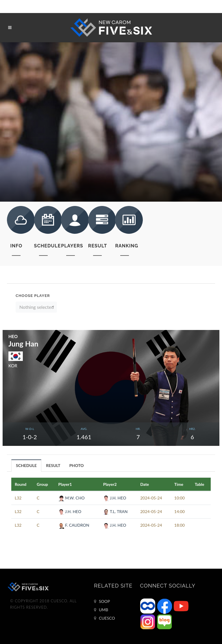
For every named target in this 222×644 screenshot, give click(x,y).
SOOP (102, 601)
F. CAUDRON (74, 525)
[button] (36, 307)
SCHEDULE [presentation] (26, 465)
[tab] (26, 465)
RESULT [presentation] (53, 465)
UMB (101, 610)
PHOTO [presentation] (77, 465)
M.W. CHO (72, 498)
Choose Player (33, 296)
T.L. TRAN (115, 511)
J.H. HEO (115, 498)
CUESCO (104, 618)
